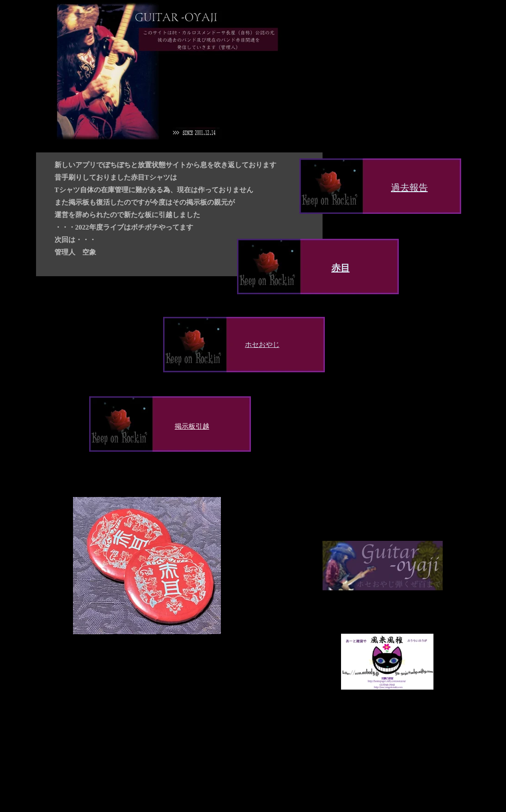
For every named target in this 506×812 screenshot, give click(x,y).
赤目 (341, 268)
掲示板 (185, 426)
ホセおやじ (262, 344)
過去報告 (409, 188)
